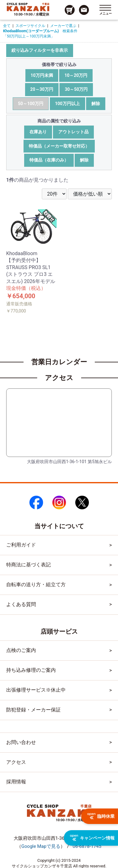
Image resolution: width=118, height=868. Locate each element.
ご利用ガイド (21, 545)
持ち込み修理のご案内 (31, 670)
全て (7, 26)
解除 (96, 104)
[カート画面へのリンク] (70, 10)
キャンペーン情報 (92, 838)
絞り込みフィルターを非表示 (40, 50)
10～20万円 (76, 75)
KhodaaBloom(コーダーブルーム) (31, 31)
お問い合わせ (21, 742)
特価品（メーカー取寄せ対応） (59, 146)
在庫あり (38, 132)
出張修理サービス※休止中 (36, 690)
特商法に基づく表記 (28, 565)
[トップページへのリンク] (28, 7)
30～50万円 (76, 89)
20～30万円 (42, 89)
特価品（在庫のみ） (49, 160)
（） (41, 846)
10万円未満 (42, 75)
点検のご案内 (21, 650)
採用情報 (16, 782)
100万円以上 (68, 104)
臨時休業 (101, 816)
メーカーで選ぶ (63, 26)
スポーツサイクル (30, 26)
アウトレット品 (73, 132)
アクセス (16, 762)
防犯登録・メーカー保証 (33, 710)
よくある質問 (21, 604)
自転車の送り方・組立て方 (36, 585)
